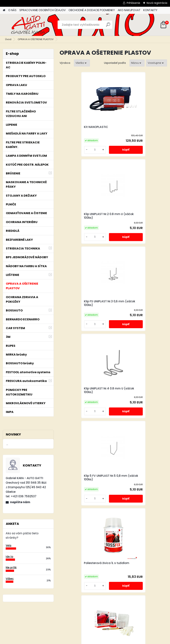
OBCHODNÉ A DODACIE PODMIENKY (92, 10)
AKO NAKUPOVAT (129, 10)
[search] (108, 26)
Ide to (9, 557)
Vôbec (10, 579)
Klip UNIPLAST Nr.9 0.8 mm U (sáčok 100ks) (137, 478)
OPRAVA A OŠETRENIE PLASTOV (36, 39)
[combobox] (137, 63)
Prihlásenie (133, 3)
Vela (8, 546)
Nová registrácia (157, 3)
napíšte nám (20, 502)
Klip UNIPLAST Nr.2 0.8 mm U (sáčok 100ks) (137, 129)
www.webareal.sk (100, 640)
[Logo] (28, 25)
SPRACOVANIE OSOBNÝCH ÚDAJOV (42, 10)
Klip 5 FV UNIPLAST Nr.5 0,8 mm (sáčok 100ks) (85, 303)
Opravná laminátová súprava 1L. (85, 390)
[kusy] (72, 150)
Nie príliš (11, 568)
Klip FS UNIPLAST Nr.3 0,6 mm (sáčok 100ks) (84, 216)
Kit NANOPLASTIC (76, 127)
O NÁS (12, 10)
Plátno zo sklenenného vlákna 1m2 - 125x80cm (85, 478)
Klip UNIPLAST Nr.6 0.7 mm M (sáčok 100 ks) (137, 390)
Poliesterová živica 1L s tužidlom (140, 301)
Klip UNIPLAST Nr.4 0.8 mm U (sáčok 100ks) (137, 216)
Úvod (8, 39)
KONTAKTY (150, 10)
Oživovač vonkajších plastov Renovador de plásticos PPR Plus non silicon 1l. (138, 567)
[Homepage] (4, 10)
